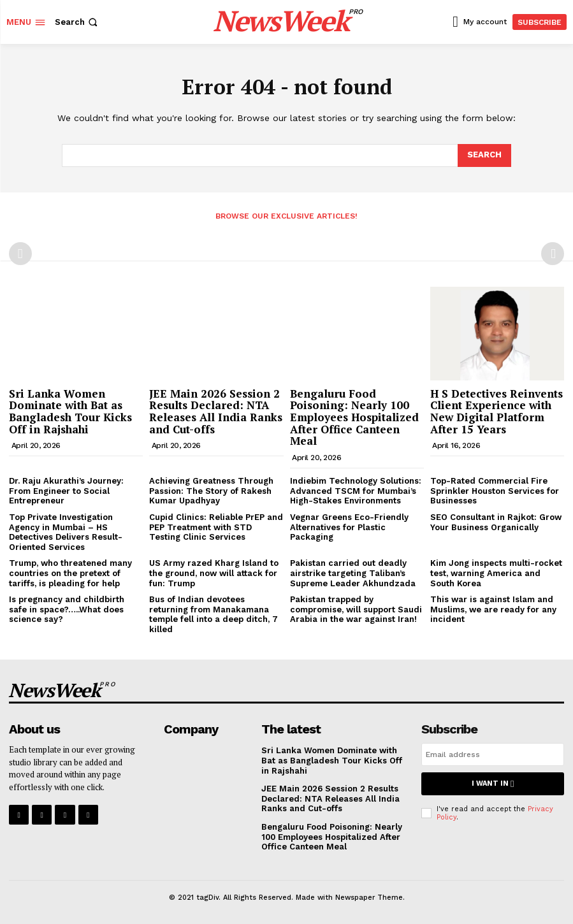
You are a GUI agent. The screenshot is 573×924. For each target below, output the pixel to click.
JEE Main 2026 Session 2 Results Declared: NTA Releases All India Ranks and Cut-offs (216, 411)
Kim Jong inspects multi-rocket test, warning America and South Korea (496, 573)
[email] (493, 754)
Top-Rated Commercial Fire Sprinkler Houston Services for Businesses (495, 491)
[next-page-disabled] (553, 254)
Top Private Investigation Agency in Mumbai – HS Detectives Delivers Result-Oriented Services (66, 532)
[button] (77, 22)
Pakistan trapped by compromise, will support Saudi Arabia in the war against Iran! (356, 609)
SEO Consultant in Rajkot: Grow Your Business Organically (496, 522)
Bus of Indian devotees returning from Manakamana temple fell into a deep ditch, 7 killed (214, 614)
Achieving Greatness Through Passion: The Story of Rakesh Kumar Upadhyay (211, 491)
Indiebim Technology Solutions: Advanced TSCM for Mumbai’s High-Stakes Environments (356, 491)
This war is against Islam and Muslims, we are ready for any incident (493, 609)
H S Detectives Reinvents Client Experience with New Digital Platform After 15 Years (497, 411)
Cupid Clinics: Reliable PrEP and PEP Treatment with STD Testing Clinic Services (216, 527)
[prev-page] (20, 254)
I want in (493, 783)
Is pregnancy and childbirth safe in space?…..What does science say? (67, 609)
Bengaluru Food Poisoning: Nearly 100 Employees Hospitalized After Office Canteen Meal (354, 417)
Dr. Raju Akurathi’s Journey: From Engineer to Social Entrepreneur (66, 491)
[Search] (484, 155)
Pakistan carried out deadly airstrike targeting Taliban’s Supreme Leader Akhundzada (353, 573)
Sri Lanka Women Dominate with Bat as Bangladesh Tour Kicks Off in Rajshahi (70, 411)
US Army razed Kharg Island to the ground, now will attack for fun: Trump (214, 573)
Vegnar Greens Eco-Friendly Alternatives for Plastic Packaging (349, 527)
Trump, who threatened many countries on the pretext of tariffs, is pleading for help (70, 573)
